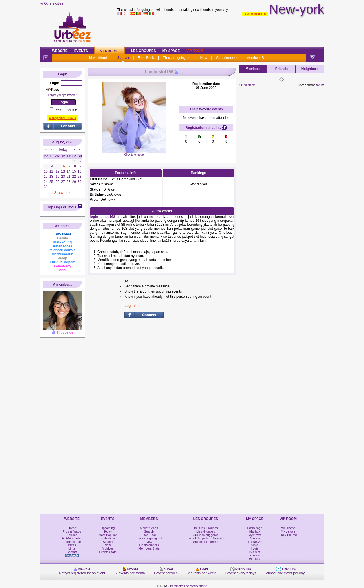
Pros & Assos (72, 531)
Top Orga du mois (62, 207)
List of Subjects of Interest (206, 538)
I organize (255, 542)
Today (108, 531)
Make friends (99, 58)
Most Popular (108, 535)
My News (255, 535)
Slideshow (108, 538)
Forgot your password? (63, 95)
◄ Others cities (51, 3)
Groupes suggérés (206, 535)
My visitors (288, 531)
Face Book (146, 58)
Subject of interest (206, 542)
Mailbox (255, 531)
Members (108, 51)
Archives (108, 548)
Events (81, 51)
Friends (281, 69)
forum (320, 85)
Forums (72, 535)
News (255, 545)
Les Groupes (143, 51)
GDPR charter (72, 538)
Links (72, 548)
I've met (255, 552)
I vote (255, 548)
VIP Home (288, 528)
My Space (171, 51)
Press (72, 545)
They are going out (177, 58)
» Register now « (62, 118)
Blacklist (255, 559)
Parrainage (255, 528)
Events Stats (108, 552)
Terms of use (72, 542)
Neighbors (310, 69)
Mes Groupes (206, 531)
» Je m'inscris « (255, 14)
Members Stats (258, 58)
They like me (288, 535)
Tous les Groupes (206, 528)
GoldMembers (227, 58)
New (204, 58)
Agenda (255, 538)
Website (60, 51)
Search (123, 58)
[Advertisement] (221, 30)
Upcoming (108, 528)
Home (72, 528)
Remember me (66, 110)
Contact (72, 552)
